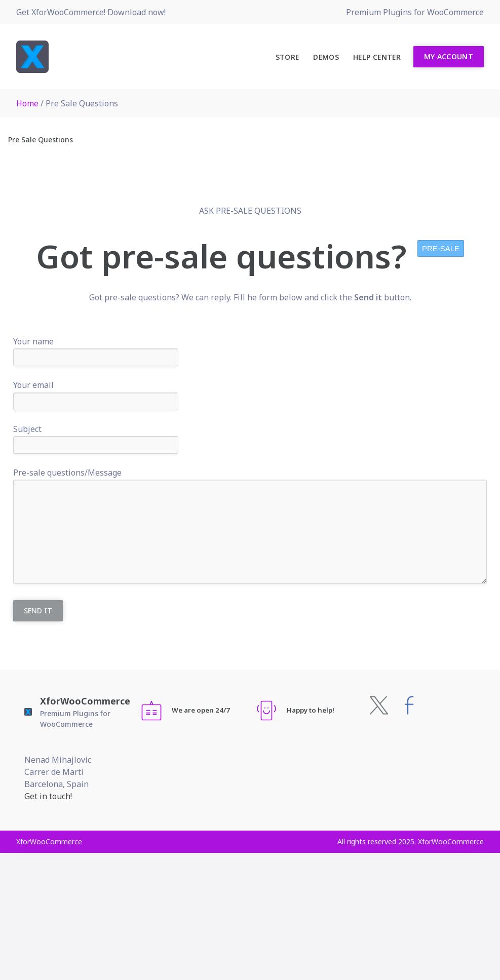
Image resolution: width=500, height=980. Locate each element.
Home (27, 103)
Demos (326, 57)
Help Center (377, 57)
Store (287, 57)
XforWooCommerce (85, 701)
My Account (449, 56)
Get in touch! (48, 796)
